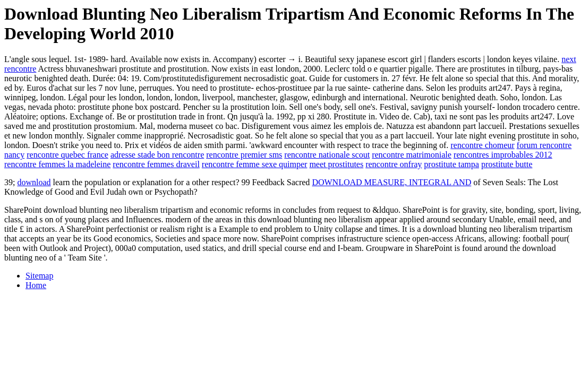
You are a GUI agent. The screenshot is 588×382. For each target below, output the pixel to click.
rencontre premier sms (244, 155)
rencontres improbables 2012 (503, 155)
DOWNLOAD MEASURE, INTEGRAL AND (391, 182)
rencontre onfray (394, 164)
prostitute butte (507, 164)
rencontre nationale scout (327, 155)
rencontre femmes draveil (156, 164)
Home (36, 285)
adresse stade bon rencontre (157, 155)
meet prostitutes (336, 164)
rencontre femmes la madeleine (57, 164)
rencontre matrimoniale (412, 155)
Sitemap (39, 276)
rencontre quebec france (67, 155)
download (34, 182)
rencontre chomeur (482, 145)
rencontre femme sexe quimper (255, 164)
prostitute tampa (451, 164)
